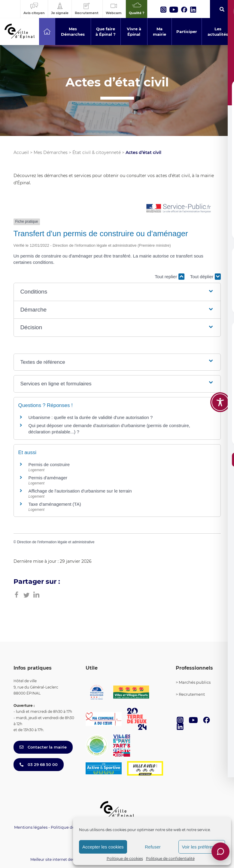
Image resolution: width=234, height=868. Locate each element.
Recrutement (192, 694)
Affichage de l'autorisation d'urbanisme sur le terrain (80, 491)
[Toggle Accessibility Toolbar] (220, 402)
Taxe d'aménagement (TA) (55, 504)
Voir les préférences (202, 847)
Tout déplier (205, 277)
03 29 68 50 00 (39, 764)
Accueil (21, 152)
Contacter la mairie (43, 747)
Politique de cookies (125, 859)
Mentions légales (31, 827)
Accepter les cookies (103, 847)
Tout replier (169, 277)
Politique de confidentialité (170, 859)
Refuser (153, 847)
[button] (117, 292)
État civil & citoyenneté (97, 152)
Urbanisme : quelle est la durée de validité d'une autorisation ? (91, 417)
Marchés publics (195, 682)
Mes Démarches (51, 152)
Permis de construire (49, 464)
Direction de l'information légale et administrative (56, 542)
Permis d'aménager (48, 478)
